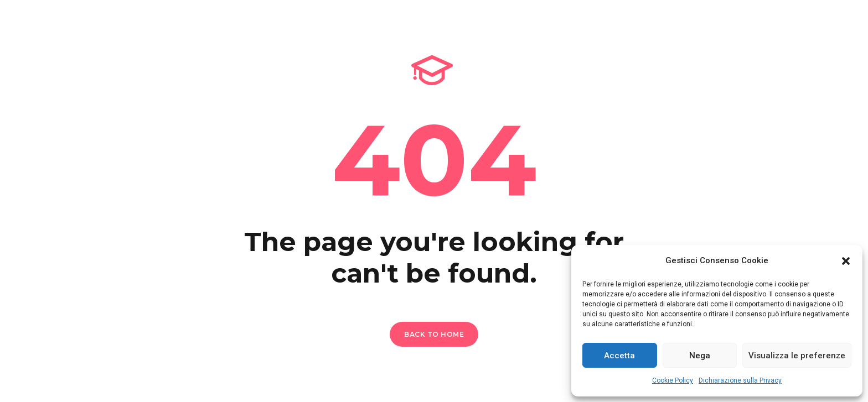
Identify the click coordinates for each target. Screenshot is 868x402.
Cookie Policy (673, 380)
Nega (700, 356)
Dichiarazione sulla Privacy (740, 380)
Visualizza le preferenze (797, 356)
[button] (846, 261)
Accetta (619, 356)
